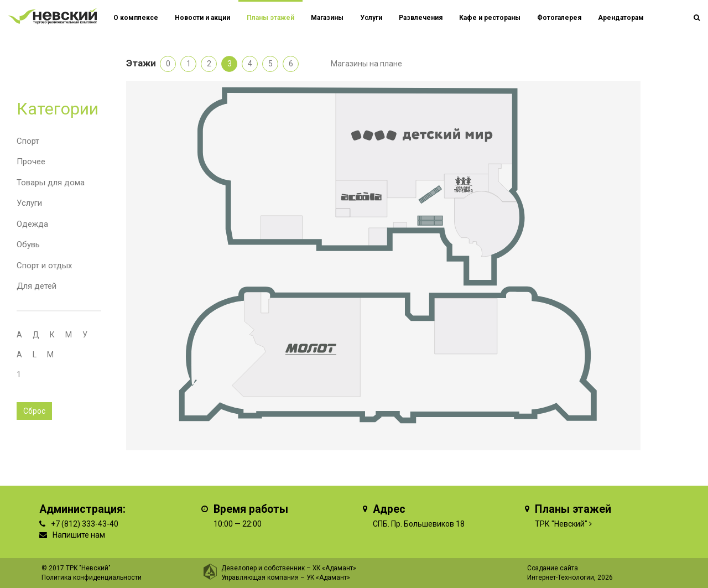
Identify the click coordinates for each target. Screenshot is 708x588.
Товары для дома (51, 183)
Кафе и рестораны (490, 18)
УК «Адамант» (328, 577)
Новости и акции (202, 18)
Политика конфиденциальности (92, 577)
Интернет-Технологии (561, 577)
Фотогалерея (559, 18)
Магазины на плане (366, 64)
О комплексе (136, 18)
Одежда (32, 224)
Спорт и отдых (44, 266)
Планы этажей (270, 18)
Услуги (29, 203)
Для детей (37, 286)
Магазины (327, 18)
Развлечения (421, 18)
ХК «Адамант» (334, 568)
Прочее (31, 162)
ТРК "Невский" (561, 524)
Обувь (28, 244)
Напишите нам (79, 535)
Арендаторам (621, 18)
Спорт (28, 141)
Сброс (34, 411)
